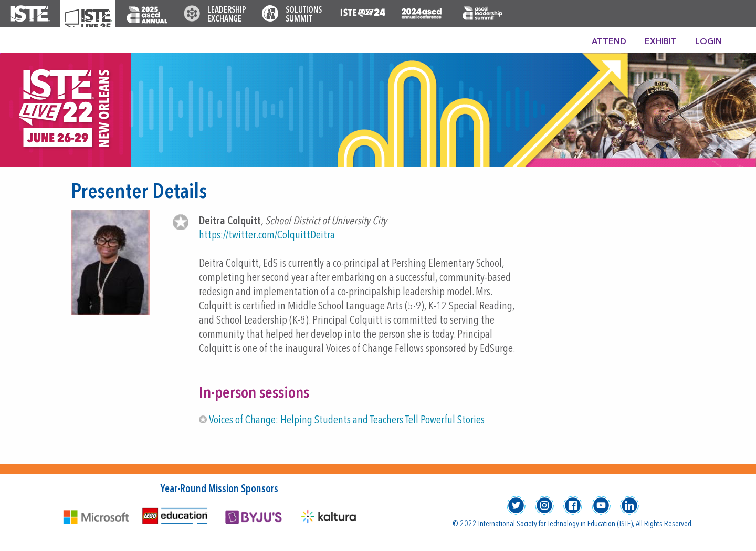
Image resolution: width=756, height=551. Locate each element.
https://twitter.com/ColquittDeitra (267, 236)
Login (708, 42)
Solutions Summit (304, 15)
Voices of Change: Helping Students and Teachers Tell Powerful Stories (347, 420)
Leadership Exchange (227, 15)
